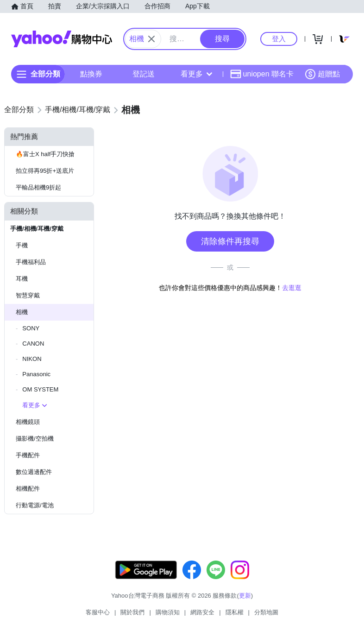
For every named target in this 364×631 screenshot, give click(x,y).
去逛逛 (292, 288)
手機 (22, 245)
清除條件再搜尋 (230, 241)
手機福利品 (31, 262)
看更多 (196, 74)
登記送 (144, 74)
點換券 (91, 74)
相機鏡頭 (28, 422)
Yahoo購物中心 (62, 39)
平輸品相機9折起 (38, 187)
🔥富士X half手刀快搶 (45, 154)
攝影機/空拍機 (35, 439)
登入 (279, 39)
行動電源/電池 (35, 505)
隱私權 (235, 612)
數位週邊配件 (34, 472)
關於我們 (132, 612)
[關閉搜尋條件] (151, 39)
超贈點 (322, 74)
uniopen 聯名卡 (262, 74)
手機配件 (28, 455)
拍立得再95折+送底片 (45, 171)
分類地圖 (266, 612)
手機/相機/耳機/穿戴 (37, 229)
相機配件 (28, 489)
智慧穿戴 (28, 295)
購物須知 (168, 612)
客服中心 (98, 612)
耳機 (22, 279)
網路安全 (202, 612)
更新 (245, 596)
